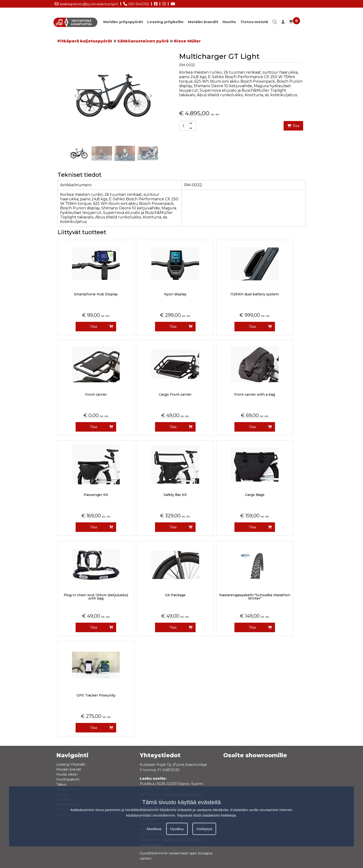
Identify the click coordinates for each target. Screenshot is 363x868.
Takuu (61, 784)
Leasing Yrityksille (71, 764)
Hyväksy (177, 829)
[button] (151, 96)
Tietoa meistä (254, 22)
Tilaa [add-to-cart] (293, 126)
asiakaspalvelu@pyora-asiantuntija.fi (86, 3)
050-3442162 (136, 3)
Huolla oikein (67, 774)
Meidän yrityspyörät (123, 22)
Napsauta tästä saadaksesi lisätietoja (206, 815)
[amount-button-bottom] (190, 128)
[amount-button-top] (190, 123)
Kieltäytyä (204, 829)
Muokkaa (154, 829)
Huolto (229, 22)
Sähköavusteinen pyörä (143, 41)
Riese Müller (187, 41)
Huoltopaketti (68, 779)
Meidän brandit (203, 22)
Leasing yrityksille (165, 22)
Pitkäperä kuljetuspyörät (85, 41)
